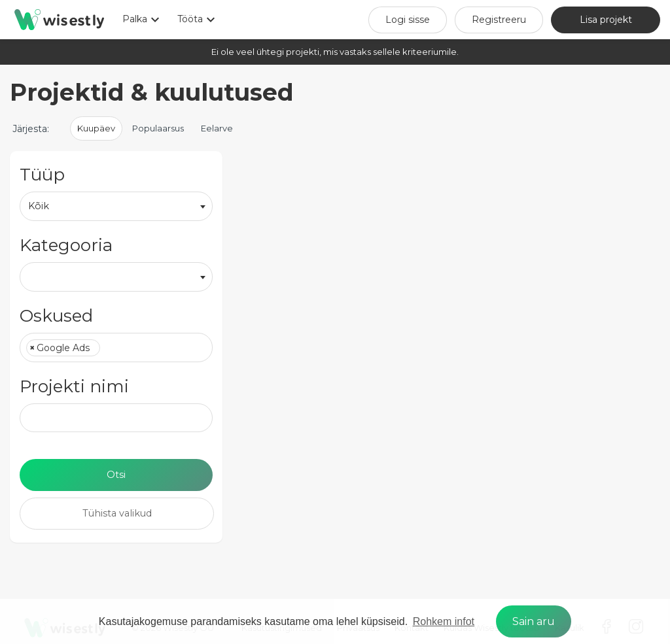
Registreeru (499, 20)
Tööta (198, 20)
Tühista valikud (117, 513)
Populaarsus (158, 128)
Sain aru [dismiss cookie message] (534, 621)
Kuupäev (96, 128)
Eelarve (217, 128)
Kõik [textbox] (39, 206)
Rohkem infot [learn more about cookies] (444, 621)
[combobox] (116, 206)
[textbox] (107, 348)
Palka (143, 20)
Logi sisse (408, 20)
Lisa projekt (606, 20)
